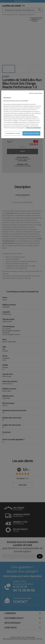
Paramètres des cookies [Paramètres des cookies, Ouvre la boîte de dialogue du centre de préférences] (13, 133)
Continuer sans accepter (36, 93)
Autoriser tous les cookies (31, 133)
